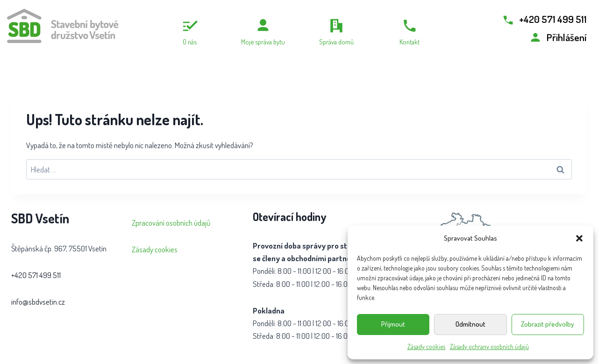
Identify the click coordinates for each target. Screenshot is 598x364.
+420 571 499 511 (36, 275)
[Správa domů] (336, 32)
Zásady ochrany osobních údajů (489, 346)
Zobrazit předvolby (548, 324)
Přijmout (393, 324)
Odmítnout (470, 324)
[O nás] (189, 32)
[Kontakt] (409, 32)
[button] (579, 238)
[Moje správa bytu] (263, 32)
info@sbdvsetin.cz (38, 302)
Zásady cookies (426, 346)
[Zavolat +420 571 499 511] (544, 19)
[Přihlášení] (558, 37)
